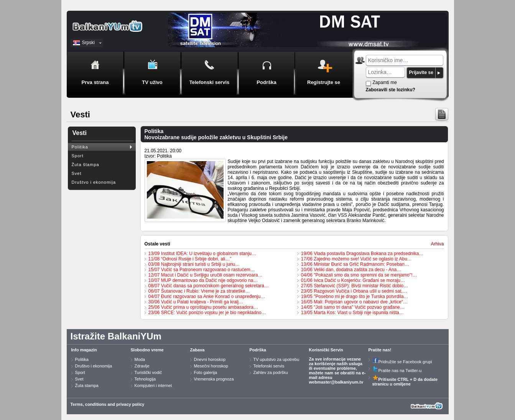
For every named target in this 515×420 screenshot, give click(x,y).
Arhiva (437, 244)
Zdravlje (142, 366)
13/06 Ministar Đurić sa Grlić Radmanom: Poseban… (355, 264)
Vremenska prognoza (214, 379)
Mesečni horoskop (211, 366)
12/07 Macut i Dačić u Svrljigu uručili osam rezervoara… (206, 275)
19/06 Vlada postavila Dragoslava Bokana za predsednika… (362, 254)
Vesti (80, 133)
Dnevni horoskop (210, 359)
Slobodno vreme (147, 350)
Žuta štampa (86, 165)
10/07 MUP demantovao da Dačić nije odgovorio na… (203, 280)
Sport (78, 156)
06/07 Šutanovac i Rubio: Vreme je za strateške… (199, 291)
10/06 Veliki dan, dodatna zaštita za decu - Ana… (351, 270)
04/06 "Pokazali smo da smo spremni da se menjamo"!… (359, 275)
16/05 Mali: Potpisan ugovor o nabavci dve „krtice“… (354, 302)
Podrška (258, 350)
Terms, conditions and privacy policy (108, 404)
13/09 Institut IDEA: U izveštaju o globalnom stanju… (202, 254)
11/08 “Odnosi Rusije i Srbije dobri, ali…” (190, 259)
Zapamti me (385, 82)
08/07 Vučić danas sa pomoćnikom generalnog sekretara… (209, 286)
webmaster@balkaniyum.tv (336, 382)
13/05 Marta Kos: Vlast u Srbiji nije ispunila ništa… (352, 313)
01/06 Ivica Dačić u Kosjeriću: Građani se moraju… (353, 280)
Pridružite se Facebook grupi (402, 362)
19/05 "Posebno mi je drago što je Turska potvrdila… (355, 296)
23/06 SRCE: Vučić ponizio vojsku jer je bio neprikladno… (207, 313)
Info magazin (84, 350)
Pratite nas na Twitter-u (397, 371)
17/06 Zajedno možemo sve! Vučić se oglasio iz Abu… (356, 259)
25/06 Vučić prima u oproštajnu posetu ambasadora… (203, 307)
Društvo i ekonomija (94, 182)
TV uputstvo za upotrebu (276, 359)
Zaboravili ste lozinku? (391, 90)
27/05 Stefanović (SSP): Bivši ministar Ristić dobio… (355, 286)
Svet (77, 173)
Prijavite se (421, 72)
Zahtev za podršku (271, 372)
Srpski (88, 43)
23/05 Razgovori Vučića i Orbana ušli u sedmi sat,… (354, 291)
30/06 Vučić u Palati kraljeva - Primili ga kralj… (196, 302)
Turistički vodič (148, 372)
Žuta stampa (87, 385)
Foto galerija (206, 372)
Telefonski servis (269, 366)
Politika (80, 147)
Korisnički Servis (326, 350)
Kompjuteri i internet (153, 385)
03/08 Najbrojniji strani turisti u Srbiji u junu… (194, 264)
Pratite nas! (380, 350)
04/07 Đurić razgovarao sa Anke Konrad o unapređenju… (207, 296)
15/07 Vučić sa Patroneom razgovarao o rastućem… (202, 270)
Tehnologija (145, 379)
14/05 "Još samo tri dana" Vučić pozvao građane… (353, 307)
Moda (140, 359)
